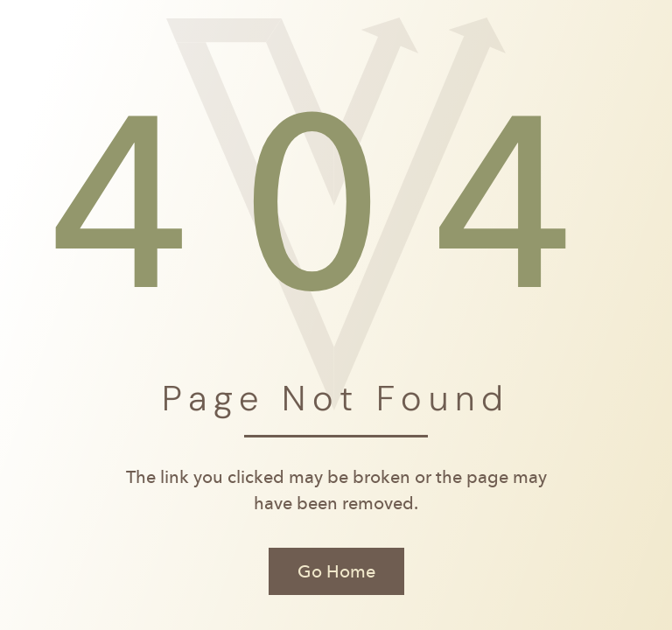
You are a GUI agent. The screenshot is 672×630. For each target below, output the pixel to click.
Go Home (336, 571)
